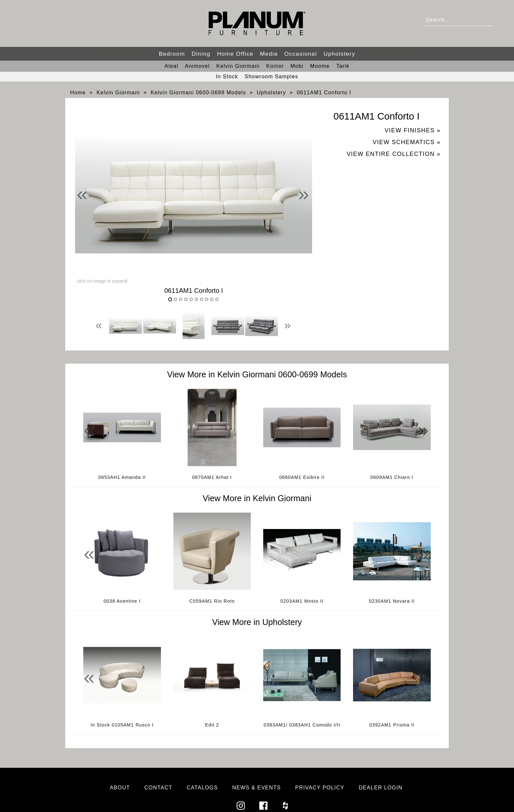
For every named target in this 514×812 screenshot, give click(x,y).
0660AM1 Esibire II (302, 477)
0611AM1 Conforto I (324, 93)
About (120, 788)
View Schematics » (407, 142)
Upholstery (339, 54)
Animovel (197, 66)
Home (78, 93)
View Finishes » (413, 130)
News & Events (256, 788)
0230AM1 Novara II (392, 601)
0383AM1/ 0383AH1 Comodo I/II (302, 725)
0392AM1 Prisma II (392, 725)
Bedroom (172, 54)
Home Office (235, 54)
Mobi (297, 66)
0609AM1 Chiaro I (392, 477)
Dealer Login (381, 788)
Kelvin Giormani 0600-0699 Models (198, 93)
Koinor (275, 66)
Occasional (301, 54)
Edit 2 (212, 725)
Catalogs (202, 788)
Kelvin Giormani (238, 66)
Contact (158, 788)
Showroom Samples (271, 76)
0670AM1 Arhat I (212, 477)
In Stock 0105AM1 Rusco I (122, 725)
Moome (320, 66)
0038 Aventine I (122, 601)
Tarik (343, 66)
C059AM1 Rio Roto (212, 601)
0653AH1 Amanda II (122, 477)
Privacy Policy (320, 788)
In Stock (227, 76)
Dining (201, 54)
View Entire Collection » (394, 154)
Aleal (171, 66)
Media (269, 54)
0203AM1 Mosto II (302, 601)
